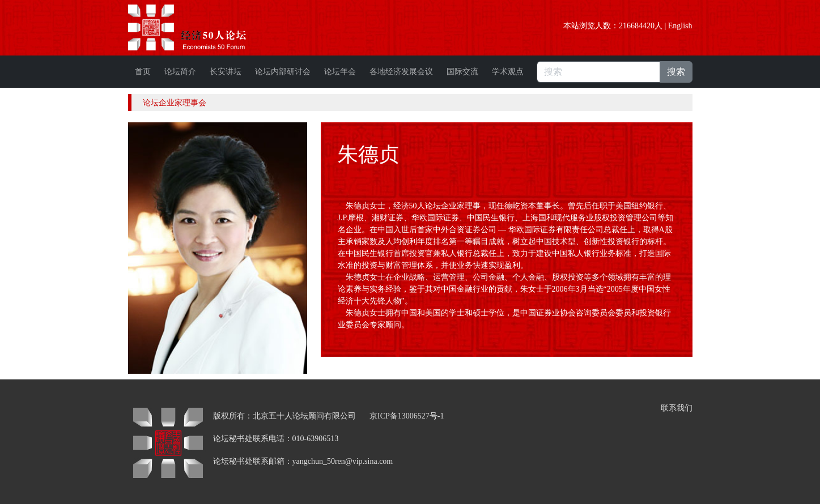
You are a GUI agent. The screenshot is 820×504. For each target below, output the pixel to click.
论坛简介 (180, 72)
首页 (143, 72)
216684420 (637, 26)
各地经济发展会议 (401, 72)
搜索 (676, 72)
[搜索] (598, 72)
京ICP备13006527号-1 (407, 416)
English (680, 26)
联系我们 (677, 408)
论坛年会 (340, 72)
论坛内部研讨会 (283, 72)
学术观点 (508, 72)
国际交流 (462, 72)
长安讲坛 (226, 72)
